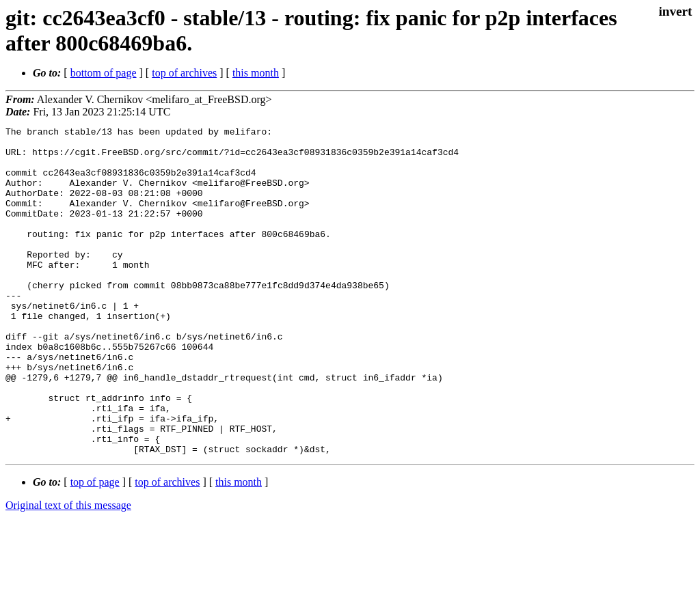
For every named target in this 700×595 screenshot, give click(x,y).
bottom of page (104, 73)
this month (256, 73)
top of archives (184, 73)
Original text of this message (68, 571)
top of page (95, 548)
